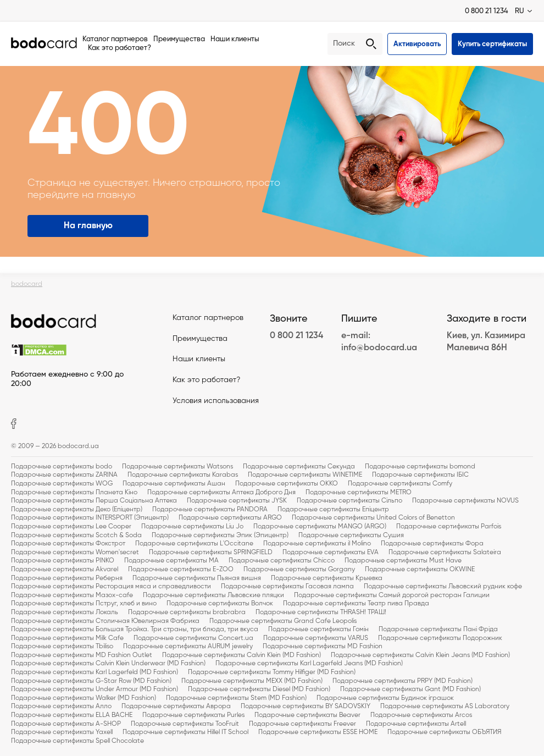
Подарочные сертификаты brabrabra (187, 612)
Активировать (417, 44)
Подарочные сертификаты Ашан (174, 484)
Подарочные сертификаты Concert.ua (193, 638)
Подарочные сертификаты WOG (62, 484)
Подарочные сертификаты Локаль (65, 612)
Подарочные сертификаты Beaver (307, 715)
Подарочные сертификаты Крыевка (327, 578)
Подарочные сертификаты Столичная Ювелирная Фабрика (105, 621)
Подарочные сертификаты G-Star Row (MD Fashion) (91, 681)
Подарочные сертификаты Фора (432, 544)
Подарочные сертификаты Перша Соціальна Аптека (94, 501)
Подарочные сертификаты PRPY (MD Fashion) (403, 681)
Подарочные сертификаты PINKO (63, 561)
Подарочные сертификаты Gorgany (299, 570)
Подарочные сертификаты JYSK (237, 501)
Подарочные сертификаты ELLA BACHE (72, 715)
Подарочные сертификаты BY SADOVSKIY (306, 707)
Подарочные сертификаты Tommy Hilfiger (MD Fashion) (272, 672)
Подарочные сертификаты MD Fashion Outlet (82, 655)
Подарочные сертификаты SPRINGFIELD (211, 553)
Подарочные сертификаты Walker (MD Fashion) (84, 698)
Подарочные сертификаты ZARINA (64, 475)
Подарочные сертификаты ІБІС (420, 475)
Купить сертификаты (492, 44)
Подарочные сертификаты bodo (62, 467)
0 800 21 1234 (487, 11)
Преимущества (179, 39)
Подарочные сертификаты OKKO (287, 484)
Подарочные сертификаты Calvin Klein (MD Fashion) (242, 655)
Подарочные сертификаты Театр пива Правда (356, 604)
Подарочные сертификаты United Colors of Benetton (373, 518)
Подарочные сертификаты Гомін (318, 630)
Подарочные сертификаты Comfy (400, 484)
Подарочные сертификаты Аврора (176, 707)
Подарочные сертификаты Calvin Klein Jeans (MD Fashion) (420, 655)
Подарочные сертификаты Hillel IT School (185, 732)
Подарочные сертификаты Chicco (282, 561)
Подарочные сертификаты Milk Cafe (67, 638)
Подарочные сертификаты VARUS (316, 638)
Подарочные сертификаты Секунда (299, 467)
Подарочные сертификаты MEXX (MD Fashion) (252, 681)
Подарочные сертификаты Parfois (449, 527)
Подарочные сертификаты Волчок (220, 604)
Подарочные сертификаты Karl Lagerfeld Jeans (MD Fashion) (309, 664)
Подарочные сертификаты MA (171, 561)
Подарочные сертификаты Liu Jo (192, 527)
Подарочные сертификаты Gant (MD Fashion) (410, 689)
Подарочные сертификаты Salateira (445, 553)
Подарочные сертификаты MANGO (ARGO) (320, 527)
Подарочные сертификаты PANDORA (210, 510)
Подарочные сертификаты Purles (193, 715)
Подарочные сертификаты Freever (302, 724)
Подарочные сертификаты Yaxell (62, 732)
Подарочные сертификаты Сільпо (349, 501)
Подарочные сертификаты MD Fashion (323, 647)
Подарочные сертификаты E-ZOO (181, 570)
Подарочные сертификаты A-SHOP (66, 724)
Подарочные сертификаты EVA (331, 553)
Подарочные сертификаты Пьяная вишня (197, 578)
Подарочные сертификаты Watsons (177, 467)
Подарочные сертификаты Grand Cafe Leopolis (283, 621)
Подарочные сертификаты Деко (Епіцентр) (77, 510)
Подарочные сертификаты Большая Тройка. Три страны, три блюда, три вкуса (135, 630)
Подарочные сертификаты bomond (420, 467)
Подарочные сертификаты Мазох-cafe (72, 595)
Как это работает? (120, 48)
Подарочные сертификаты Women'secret (75, 553)
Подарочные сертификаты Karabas (183, 475)
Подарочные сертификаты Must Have (403, 561)
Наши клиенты (235, 39)
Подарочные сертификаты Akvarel (65, 570)
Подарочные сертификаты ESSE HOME (318, 732)
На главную (88, 226)
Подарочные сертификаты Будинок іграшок (385, 698)
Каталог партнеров (115, 39)
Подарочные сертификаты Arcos (421, 715)
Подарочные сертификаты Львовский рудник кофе (443, 587)
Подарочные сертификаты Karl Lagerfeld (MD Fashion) (95, 672)
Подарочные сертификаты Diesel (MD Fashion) (259, 689)
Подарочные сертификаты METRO (359, 493)
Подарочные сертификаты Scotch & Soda (76, 536)
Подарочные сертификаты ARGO (230, 518)
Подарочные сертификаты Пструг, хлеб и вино (84, 604)
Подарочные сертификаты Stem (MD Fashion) (236, 698)
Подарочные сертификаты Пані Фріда (438, 630)
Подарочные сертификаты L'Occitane (194, 544)
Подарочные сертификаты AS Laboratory (445, 707)
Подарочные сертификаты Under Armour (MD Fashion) (95, 689)
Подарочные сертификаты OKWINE (420, 570)
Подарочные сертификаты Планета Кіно (74, 493)
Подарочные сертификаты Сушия (351, 536)
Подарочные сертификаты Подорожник (440, 638)
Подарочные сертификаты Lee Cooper (71, 527)
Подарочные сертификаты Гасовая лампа (287, 587)
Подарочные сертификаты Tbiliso (62, 647)
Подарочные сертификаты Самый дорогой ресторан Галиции (392, 595)
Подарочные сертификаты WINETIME (305, 475)
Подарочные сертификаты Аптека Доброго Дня (221, 493)
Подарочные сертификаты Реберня (67, 578)
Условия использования (216, 401)
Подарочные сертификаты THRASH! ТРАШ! (321, 612)
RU (520, 11)
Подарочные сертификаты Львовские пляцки (213, 595)
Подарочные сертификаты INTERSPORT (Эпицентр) (90, 518)
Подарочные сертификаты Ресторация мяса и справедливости (111, 587)
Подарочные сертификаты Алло (61, 707)
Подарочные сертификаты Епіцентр (333, 510)
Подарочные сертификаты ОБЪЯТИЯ (444, 732)
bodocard (27, 284)
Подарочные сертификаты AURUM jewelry (188, 647)
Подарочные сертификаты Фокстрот (68, 544)
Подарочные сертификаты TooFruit (185, 724)
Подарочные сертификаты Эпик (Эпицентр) (220, 536)
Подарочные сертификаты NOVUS (465, 501)
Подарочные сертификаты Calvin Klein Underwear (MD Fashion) (108, 664)
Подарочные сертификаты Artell (416, 724)
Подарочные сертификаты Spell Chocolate (77, 741)
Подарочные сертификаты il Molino (317, 544)
